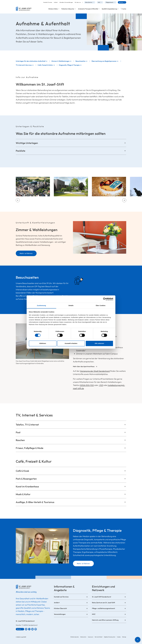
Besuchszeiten (81, 61)
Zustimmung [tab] (41, 305)
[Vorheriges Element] (18, 200)
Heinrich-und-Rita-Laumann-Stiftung (105, 620)
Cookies (119, 637)
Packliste (21, 151)
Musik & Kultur (23, 494)
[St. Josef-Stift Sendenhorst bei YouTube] (32, 629)
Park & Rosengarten (26, 479)
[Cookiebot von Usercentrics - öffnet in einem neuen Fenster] (105, 299)
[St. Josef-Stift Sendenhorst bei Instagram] (29, 629)
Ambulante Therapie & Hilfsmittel (88, 9)
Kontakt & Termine (48, 2)
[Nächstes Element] (124, 200)
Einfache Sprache (75, 637)
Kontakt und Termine (61, 597)
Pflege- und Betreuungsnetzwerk (103, 608)
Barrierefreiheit (99, 637)
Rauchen (20, 440)
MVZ (99, 2)
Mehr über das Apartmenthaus (84, 366)
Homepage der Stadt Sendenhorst (95, 371)
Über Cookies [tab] (101, 305)
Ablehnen (43, 343)
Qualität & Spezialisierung (109, 9)
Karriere (121, 2)
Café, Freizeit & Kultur (45, 65)
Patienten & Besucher (68, 9)
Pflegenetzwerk (110, 2)
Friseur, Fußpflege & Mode (30, 448)
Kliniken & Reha (53, 9)
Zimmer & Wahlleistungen (61, 61)
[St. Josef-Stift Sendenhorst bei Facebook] (26, 629)
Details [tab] (71, 305)
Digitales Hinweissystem (110, 637)
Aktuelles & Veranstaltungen (66, 2)
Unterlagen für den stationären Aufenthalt (31, 61)
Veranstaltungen (60, 614)
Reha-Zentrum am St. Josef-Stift (103, 603)
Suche (124, 9)
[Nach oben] (138, 640)
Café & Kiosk (22, 471)
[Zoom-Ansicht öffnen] (33, 187)
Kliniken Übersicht (60, 608)
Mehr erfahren (26, 253)
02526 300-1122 (87, 385)
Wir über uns (78, 2)
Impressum (91, 637)
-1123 (101, 385)
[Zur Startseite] (24, 9)
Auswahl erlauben (71, 343)
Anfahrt (56, 2)
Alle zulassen (99, 343)
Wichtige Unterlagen (27, 143)
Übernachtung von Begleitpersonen (104, 61)
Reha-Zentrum (89, 2)
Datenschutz (83, 637)
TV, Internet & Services (24, 65)
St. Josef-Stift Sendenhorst (102, 597)
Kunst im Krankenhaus (27, 486)
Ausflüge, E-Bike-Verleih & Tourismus (35, 502)
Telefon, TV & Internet (27, 425)
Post (18, 432)
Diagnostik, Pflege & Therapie (69, 65)
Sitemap (124, 637)
